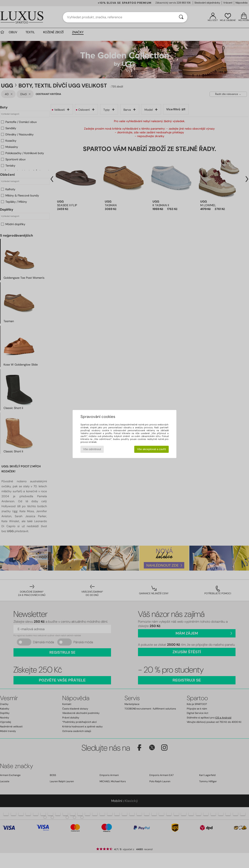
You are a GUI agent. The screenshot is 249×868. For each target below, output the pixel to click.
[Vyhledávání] (181, 17)
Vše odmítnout (92, 449)
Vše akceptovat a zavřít (152, 449)
